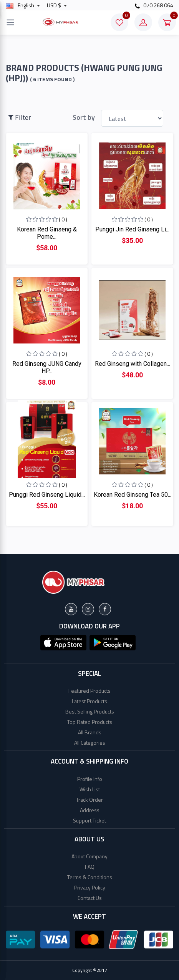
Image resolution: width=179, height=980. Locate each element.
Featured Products (89, 691)
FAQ (90, 867)
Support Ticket (89, 820)
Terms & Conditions (90, 877)
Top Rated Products (90, 722)
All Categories (90, 743)
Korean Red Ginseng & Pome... (47, 233)
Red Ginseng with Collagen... (133, 364)
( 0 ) (63, 219)
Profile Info (90, 779)
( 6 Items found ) (52, 79)
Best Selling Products (90, 711)
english (21, 5)
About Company (89, 856)
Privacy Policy (90, 887)
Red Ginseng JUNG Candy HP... (47, 367)
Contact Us (90, 898)
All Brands (90, 732)
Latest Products (89, 701)
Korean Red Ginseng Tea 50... (133, 495)
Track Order (89, 800)
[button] (63, 642)
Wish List (90, 789)
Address (90, 810)
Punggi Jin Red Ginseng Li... (132, 229)
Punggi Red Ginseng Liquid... (47, 495)
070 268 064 (154, 5)
